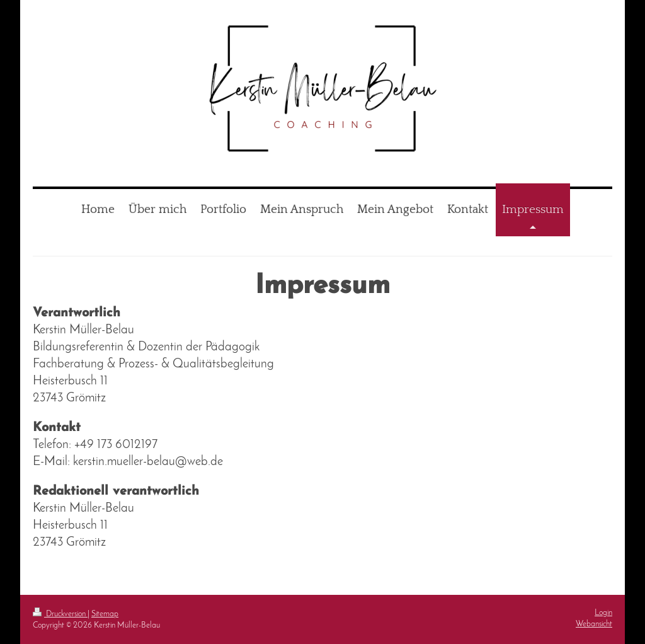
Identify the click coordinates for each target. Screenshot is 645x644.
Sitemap (105, 614)
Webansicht (594, 624)
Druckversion (60, 614)
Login (603, 613)
